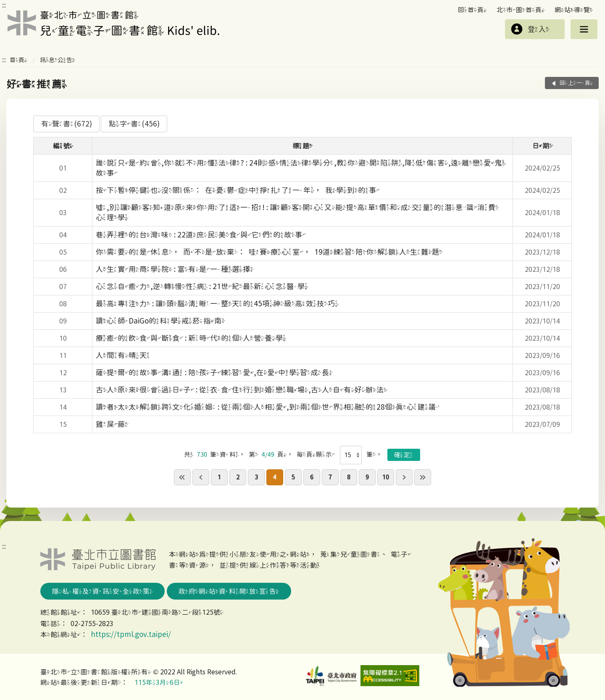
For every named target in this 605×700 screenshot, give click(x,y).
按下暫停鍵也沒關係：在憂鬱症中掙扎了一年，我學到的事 (238, 190)
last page (423, 477)
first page (182, 477)
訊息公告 (58, 60)
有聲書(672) (67, 124)
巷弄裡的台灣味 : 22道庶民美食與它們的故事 (201, 235)
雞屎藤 (112, 424)
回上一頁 (576, 83)
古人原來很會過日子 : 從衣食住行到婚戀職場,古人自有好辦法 (242, 390)
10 (386, 477)
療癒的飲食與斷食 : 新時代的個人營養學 (191, 338)
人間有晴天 (123, 355)
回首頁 (472, 10)
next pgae (404, 477)
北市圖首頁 (521, 10)
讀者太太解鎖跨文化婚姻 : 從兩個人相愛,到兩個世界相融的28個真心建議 (268, 407)
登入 (539, 29)
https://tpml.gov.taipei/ (131, 634)
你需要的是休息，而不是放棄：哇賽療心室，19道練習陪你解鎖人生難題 (269, 252)
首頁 (18, 60)
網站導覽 (574, 10)
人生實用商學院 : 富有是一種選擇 (175, 269)
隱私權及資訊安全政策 (103, 591)
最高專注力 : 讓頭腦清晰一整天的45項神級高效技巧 (217, 304)
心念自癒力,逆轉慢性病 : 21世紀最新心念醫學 (202, 286)
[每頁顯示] (351, 455)
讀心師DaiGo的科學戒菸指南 (160, 321)
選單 (584, 29)
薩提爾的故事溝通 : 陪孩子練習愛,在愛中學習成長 (214, 372)
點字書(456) (134, 124)
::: (4, 5)
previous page (201, 477)
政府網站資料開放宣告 (229, 591)
